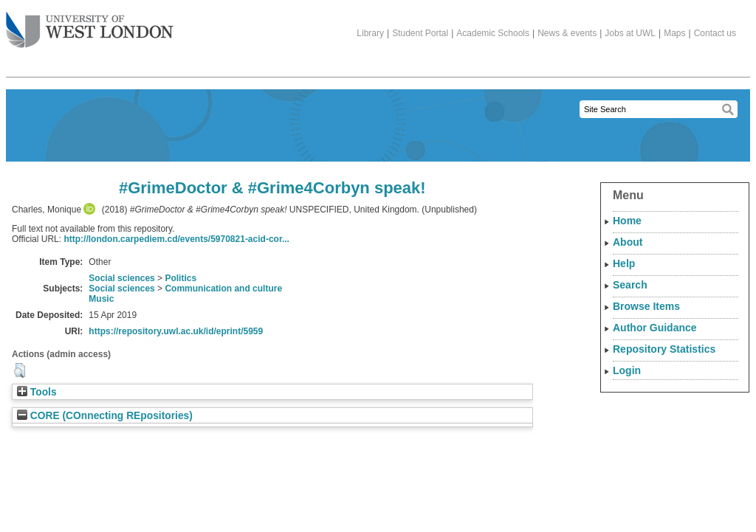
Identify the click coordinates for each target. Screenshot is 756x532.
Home (627, 221)
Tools (37, 392)
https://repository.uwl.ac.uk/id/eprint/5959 (176, 331)
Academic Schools (493, 33)
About (628, 242)
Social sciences (121, 278)
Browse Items (646, 306)
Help (624, 263)
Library (370, 33)
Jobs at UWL (630, 33)
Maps (674, 33)
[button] (20, 370)
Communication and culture (223, 289)
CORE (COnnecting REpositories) (105, 416)
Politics (181, 278)
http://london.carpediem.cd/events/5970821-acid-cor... (176, 239)
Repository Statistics (664, 349)
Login (627, 370)
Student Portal (420, 33)
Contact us (715, 33)
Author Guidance (655, 328)
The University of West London (90, 24)
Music (101, 299)
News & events (567, 33)
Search (630, 285)
